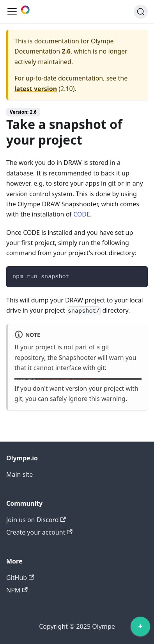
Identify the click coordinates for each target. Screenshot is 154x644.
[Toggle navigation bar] (12, 12)
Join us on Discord (36, 520)
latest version (36, 89)
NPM (17, 590)
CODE (82, 214)
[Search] (141, 12)
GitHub (20, 578)
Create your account (39, 532)
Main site (19, 474)
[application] (140, 628)
